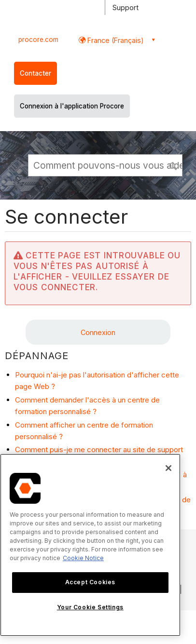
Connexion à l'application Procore (72, 106)
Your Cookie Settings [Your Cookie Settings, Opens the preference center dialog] (90, 607)
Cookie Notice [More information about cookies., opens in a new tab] (83, 558)
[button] (174, 165)
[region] (90, 545)
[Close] (168, 468)
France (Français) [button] (115, 40)
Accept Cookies (90, 582)
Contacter (35, 73)
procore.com (38, 40)
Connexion (98, 332)
